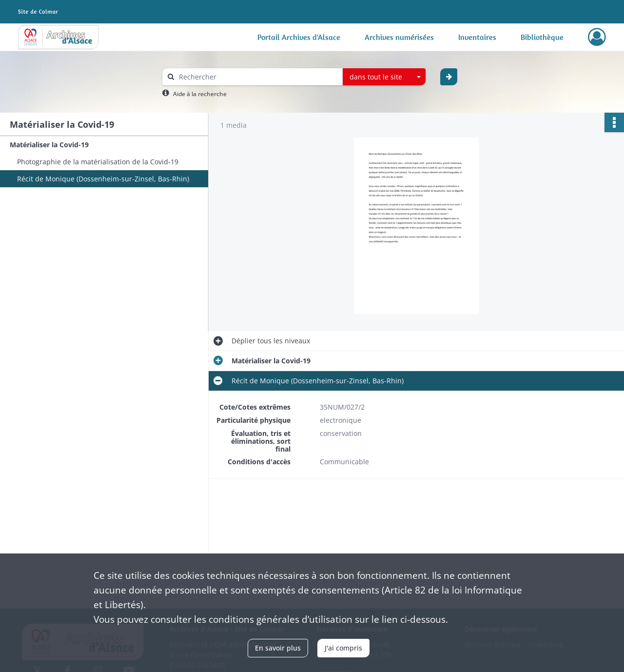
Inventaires (477, 37)
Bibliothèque (542, 37)
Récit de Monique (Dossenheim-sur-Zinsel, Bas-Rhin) (103, 179)
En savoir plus (278, 648)
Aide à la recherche (200, 94)
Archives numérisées (399, 37)
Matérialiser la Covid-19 (49, 145)
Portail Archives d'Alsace (299, 37)
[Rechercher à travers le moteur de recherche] (257, 77)
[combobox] (384, 77)
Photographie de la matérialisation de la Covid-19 (98, 162)
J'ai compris (343, 648)
